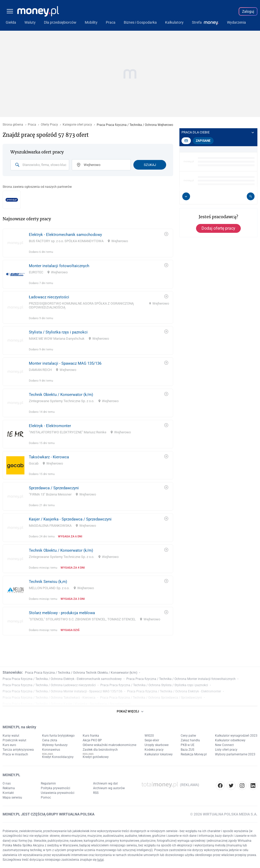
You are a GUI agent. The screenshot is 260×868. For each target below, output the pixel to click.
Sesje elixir (152, 740)
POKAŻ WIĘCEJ (130, 711)
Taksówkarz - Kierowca (49, 457)
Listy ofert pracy (226, 750)
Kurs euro (9, 745)
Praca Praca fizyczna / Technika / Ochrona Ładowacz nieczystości (49, 685)
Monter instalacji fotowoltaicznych (59, 266)
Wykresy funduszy (55, 745)
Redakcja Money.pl (194, 754)
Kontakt (8, 793)
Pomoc (46, 798)
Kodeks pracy (154, 750)
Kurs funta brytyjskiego (58, 736)
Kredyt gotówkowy (96, 757)
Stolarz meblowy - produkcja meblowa (62, 613)
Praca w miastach (15, 754)
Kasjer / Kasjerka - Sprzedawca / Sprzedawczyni (70, 519)
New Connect (224, 745)
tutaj (100, 860)
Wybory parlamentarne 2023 (235, 754)
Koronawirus (51, 750)
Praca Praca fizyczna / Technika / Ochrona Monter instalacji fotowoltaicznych (181, 679)
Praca (32, 125)
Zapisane (203, 141)
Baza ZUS (187, 750)
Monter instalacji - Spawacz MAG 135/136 (65, 363)
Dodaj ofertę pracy (218, 228)
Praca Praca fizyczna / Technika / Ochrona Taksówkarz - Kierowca (49, 698)
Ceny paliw (188, 736)
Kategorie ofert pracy (77, 125)
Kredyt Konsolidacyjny (58, 757)
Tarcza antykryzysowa (18, 750)
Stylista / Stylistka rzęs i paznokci (58, 332)
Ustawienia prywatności (58, 793)
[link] (88, 243)
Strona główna (13, 125)
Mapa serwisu (12, 798)
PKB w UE (188, 745)
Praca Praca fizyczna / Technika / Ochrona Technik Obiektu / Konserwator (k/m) (81, 673)
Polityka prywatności (56, 788)
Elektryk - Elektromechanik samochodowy (65, 235)
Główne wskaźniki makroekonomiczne (109, 745)
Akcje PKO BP (92, 740)
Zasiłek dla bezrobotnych (100, 750)
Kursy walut (11, 736)
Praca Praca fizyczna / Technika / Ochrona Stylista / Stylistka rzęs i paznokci (154, 685)
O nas (7, 783)
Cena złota (50, 740)
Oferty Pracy (49, 125)
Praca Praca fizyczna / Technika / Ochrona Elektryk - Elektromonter (174, 691)
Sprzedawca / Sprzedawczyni (54, 488)
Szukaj (150, 165)
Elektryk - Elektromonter (50, 426)
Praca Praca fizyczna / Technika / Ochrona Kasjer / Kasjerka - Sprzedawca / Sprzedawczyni (67, 704)
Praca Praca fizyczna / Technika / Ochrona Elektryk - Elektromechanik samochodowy (62, 679)
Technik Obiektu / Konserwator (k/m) (61, 395)
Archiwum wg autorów (109, 788)
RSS (96, 793)
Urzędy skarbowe (157, 745)
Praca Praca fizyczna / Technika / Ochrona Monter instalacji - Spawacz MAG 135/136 (63, 691)
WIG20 (149, 736)
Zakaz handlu (190, 740)
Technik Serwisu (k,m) (48, 582)
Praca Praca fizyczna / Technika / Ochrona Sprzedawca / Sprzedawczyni (151, 698)
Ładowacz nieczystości (49, 297)
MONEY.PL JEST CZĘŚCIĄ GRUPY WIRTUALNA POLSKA (48, 814)
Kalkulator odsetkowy (230, 740)
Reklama (9, 788)
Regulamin (48, 783)
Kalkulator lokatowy (159, 754)
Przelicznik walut (14, 740)
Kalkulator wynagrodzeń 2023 (236, 736)
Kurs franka (91, 736)
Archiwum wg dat (105, 783)
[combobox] (40, 165)
